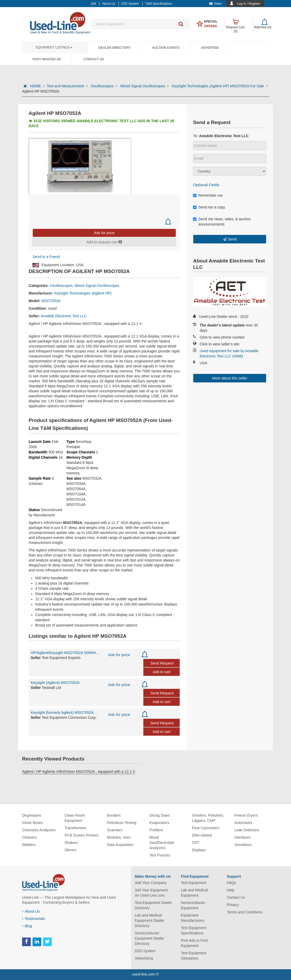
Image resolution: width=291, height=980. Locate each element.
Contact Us (94, 59)
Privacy (233, 905)
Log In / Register (249, 4)
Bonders (114, 815)
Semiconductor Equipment (193, 905)
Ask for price (119, 655)
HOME (37, 86)
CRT (196, 843)
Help (231, 890)
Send (232, 239)
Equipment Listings (54, 47)
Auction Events (166, 48)
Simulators (243, 845)
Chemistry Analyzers (39, 830)
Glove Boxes (32, 823)
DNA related (202, 835)
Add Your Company (151, 883)
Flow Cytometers (206, 828)
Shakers (71, 843)
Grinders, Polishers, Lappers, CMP (208, 818)
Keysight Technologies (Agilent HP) (83, 293)
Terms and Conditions (245, 912)
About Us (31, 911)
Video (215, 4)
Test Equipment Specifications (193, 930)
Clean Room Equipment (75, 818)
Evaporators (159, 823)
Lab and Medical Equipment (194, 893)
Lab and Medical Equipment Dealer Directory (149, 920)
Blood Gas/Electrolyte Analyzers (162, 843)
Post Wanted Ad (47, 59)
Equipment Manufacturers (192, 918)
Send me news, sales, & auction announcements (222, 222)
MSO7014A (76, 505)
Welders (29, 845)
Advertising (144, 958)
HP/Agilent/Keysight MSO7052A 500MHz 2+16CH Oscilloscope (66, 653)
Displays (199, 850)
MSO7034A (76, 484)
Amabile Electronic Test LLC (64, 316)
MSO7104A (76, 494)
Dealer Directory (114, 48)
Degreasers (32, 815)
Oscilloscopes (105, 86)
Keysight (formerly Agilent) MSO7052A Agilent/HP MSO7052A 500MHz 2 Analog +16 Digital (66, 713)
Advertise (210, 48)
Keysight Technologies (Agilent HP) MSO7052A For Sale (220, 86)
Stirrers (71, 850)
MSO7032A (92, 478)
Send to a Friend (46, 257)
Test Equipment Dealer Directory (153, 905)
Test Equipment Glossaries (193, 956)
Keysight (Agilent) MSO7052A (55, 683)
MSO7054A (76, 489)
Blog (27, 926)
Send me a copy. (209, 207)
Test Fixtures (160, 855)
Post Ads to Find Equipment (194, 943)
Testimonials (33, 919)
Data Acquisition (120, 845)
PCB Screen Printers (82, 835)
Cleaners (29, 837)
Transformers (76, 828)
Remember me (208, 195)
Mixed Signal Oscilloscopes (145, 86)
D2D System (145, 951)
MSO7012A (76, 499)
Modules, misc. (119, 837)
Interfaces (242, 837)
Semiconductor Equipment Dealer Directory (149, 938)
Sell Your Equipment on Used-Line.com (151, 893)
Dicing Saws (160, 815)
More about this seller (230, 378)
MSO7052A (51, 301)
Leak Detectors (247, 830)
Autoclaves (243, 823)
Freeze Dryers (246, 815)
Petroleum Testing (122, 823)
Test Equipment (193, 883)
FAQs (232, 883)
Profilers (156, 830)
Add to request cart (104, 242)
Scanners (115, 830)
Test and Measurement (68, 86)
